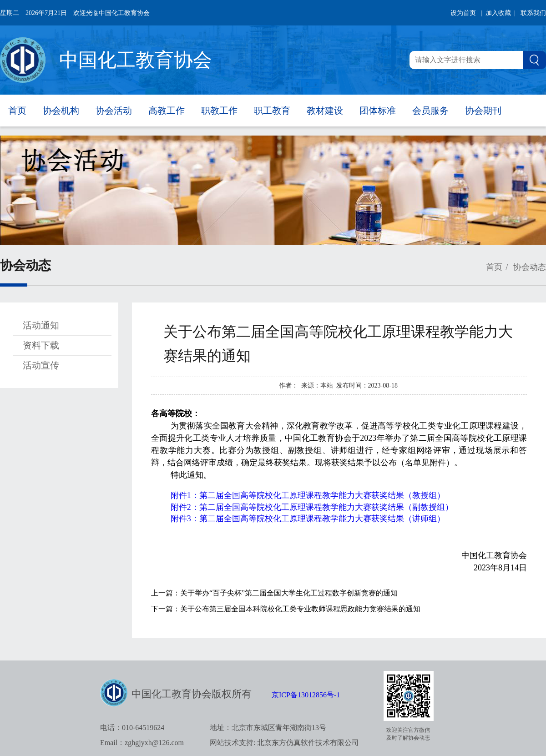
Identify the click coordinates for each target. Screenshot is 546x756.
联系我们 (533, 13)
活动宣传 (41, 365)
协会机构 (61, 111)
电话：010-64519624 (132, 728)
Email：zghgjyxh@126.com (142, 743)
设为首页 (463, 13)
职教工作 (219, 111)
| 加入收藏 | (498, 13)
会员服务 (430, 111)
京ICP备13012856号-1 (306, 695)
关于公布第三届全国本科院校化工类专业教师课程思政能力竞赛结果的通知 (300, 609)
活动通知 (41, 325)
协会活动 (114, 111)
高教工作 (167, 111)
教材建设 (325, 111)
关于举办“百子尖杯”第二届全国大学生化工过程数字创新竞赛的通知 (289, 593)
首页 (17, 111)
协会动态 (529, 267)
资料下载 (41, 345)
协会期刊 (483, 111)
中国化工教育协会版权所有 (192, 694)
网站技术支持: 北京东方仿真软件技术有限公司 (284, 743)
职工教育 (272, 111)
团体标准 (378, 111)
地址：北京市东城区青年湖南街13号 (268, 728)
